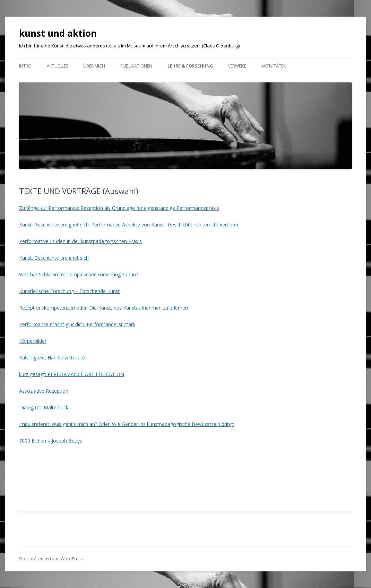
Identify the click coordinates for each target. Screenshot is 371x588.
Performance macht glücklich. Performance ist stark (77, 324)
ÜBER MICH (94, 66)
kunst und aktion (58, 33)
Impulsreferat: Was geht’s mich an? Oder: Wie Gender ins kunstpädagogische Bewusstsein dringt (127, 424)
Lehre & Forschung (190, 66)
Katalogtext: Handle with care (52, 358)
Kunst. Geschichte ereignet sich (54, 258)
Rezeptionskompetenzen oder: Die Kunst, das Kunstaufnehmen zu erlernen (103, 308)
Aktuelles (57, 66)
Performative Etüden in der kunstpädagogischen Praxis (80, 241)
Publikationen (136, 66)
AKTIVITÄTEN (274, 66)
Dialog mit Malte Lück (44, 407)
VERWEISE (237, 66)
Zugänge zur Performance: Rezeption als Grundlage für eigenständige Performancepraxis (119, 208)
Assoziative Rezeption (44, 391)
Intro (25, 66)
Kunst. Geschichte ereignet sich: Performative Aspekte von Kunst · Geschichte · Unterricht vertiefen (129, 225)
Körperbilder (33, 341)
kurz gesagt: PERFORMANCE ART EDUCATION (72, 374)
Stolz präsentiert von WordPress (51, 559)
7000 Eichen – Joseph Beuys (51, 441)
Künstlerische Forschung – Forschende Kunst (70, 291)
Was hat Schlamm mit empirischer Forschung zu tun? (79, 274)
